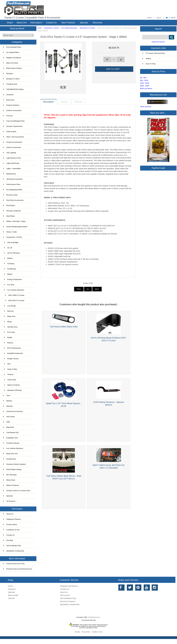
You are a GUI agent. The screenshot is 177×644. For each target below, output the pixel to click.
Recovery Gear (10, 195)
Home (149, 18)
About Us (21, 23)
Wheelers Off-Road (12, 390)
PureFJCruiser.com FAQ (14, 564)
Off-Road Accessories (13, 179)
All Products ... (10, 501)
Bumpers (8, 73)
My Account (65, 595)
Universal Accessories (13, 411)
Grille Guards (10, 132)
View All (11, 598)
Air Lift (8, 248)
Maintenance (10, 174)
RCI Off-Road (10, 475)
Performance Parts (12, 184)
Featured (12, 589)
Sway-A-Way (10, 369)
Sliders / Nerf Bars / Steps (14, 221)
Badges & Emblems (12, 58)
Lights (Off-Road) (11, 163)
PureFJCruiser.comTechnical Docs (18, 569)
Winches (8, 406)
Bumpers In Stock (11, 79)
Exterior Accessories (12, 110)
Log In (159, 18)
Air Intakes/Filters (11, 52)
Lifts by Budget (11, 242)
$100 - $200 (145, 83)
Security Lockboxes (12, 211)
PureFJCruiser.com (94, 617)
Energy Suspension (13, 279)
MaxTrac (9, 311)
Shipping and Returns (69, 586)
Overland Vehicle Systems (15, 464)
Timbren (8, 374)
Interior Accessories (12, 147)
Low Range (10, 306)
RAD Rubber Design (12, 469)
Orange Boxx (10, 459)
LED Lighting (10, 153)
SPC (7, 364)
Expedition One (11, 438)
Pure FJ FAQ (149, 64)
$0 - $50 (143, 78)
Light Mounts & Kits (12, 158)
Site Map (8, 540)
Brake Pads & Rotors (13, 68)
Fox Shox (9, 285)
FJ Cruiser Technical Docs (154, 53)
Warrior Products (12, 385)
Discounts (97, 23)
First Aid (8, 116)
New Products (68, 23)
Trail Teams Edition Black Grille (64, 327)
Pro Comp (9, 332)
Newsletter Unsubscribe (14, 551)
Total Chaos (10, 380)
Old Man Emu (10, 327)
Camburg (9, 264)
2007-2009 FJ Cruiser (14, 295)
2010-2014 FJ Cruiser (87, 28)
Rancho (8, 343)
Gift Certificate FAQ (12, 546)
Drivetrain (8, 95)
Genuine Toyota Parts (13, 126)
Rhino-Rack (9, 480)
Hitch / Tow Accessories (14, 137)
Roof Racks (9, 205)
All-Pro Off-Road (11, 253)
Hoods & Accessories (13, 142)
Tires (7, 396)
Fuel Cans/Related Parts (14, 121)
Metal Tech (9, 316)
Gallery (147, 59)
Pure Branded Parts (12, 47)
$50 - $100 (144, 80)
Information (36, 23)
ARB (7, 422)
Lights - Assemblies (12, 169)
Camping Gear (10, 84)
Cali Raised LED (11, 433)
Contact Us (51, 23)
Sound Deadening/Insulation (15, 227)
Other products (146, 107)
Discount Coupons (68, 601)
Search (158, 29)
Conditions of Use (11, 530)
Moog (7, 322)
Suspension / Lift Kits (51, 28)
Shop (9, 23)
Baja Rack (9, 427)
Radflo (8, 337)
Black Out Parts (11, 63)
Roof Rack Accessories (13, 200)
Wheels (8, 401)
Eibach (8, 274)
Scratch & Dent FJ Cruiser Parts (17, 491)
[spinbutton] (114, 59)
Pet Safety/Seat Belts (13, 190)
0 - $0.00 (171, 18)
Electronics (9, 100)
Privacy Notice (10, 524)
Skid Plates (9, 216)
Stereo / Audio (10, 232)
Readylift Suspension (13, 353)
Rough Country (11, 359)
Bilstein (8, 258)
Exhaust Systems (11, 105)
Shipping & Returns (12, 519)
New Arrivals (13, 595)
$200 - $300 (145, 86)
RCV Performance (12, 348)
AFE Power (9, 417)
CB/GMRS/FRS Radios (14, 89)
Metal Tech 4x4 (10, 454)
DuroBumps (10, 269)
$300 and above (146, 88)
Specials (84, 23)
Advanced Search (158, 42)
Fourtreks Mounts (11, 443)
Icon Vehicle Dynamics (13, 448)
